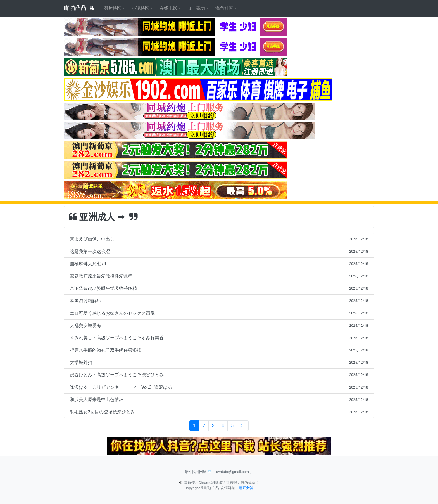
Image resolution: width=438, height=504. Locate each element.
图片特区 (113, 8)
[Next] (243, 426)
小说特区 (141, 8)
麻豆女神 (246, 488)
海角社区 (224, 8)
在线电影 (168, 8)
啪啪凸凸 (75, 8)
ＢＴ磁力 (196, 8)
